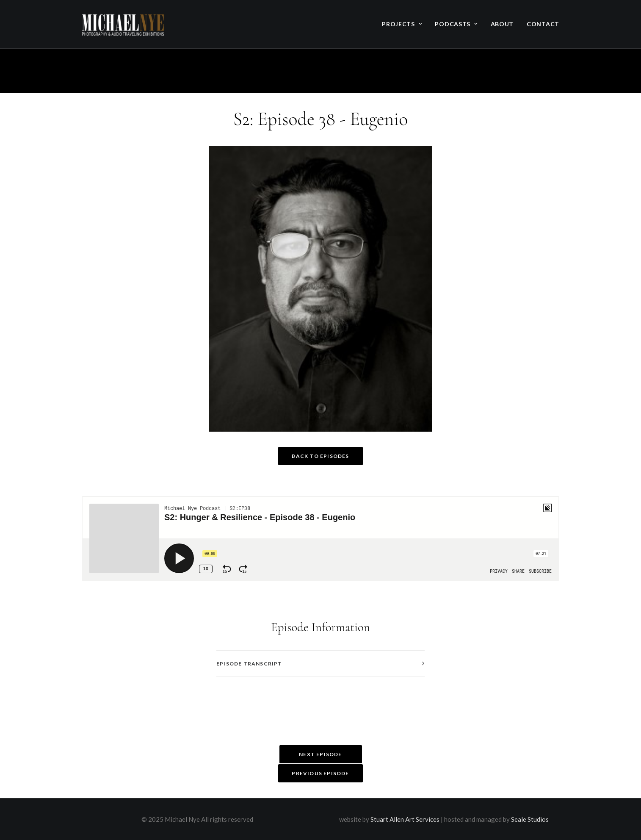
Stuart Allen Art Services (405, 819)
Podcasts (456, 24)
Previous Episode (320, 773)
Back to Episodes (320, 456)
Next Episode (320, 754)
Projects (402, 24)
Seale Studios (530, 819)
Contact (543, 24)
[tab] (320, 664)
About (502, 24)
